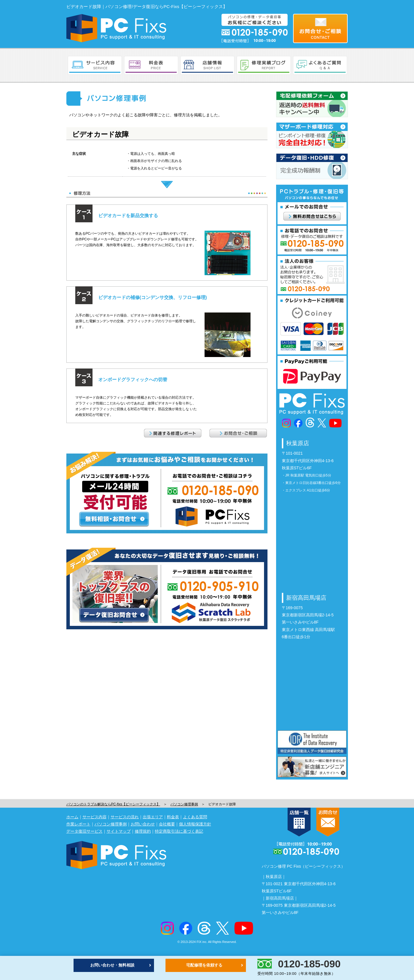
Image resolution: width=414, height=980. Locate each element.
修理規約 (143, 831)
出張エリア (153, 817)
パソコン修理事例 (184, 804)
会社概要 (167, 824)
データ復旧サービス (84, 831)
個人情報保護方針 (195, 824)
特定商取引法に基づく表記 (179, 831)
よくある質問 (195, 817)
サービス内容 (95, 817)
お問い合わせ (143, 824)
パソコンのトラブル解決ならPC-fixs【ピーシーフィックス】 (113, 804)
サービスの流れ (125, 817)
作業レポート (78, 824)
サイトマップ (119, 831)
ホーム (72, 817)
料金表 (173, 817)
